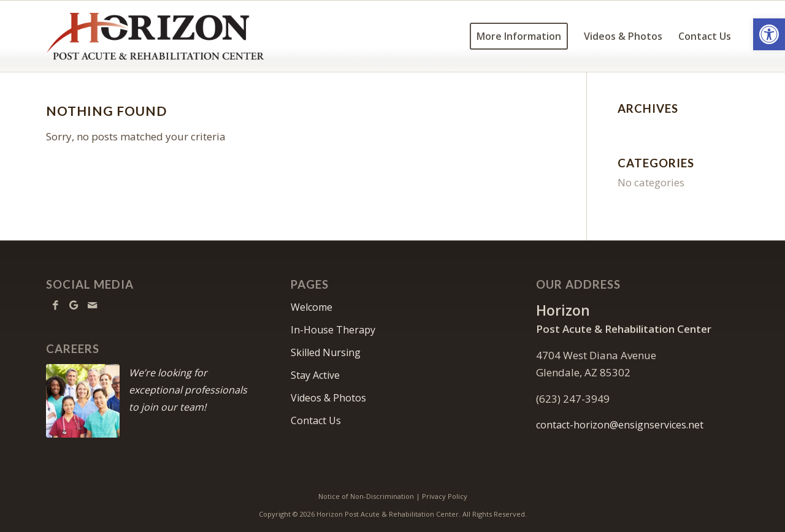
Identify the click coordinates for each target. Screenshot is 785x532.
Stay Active (315, 375)
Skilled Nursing (326, 352)
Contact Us (316, 420)
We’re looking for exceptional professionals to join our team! (188, 390)
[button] (769, 34)
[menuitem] (519, 36)
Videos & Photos (328, 398)
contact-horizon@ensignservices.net (620, 425)
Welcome (312, 307)
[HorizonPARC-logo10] (158, 36)
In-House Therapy (333, 330)
